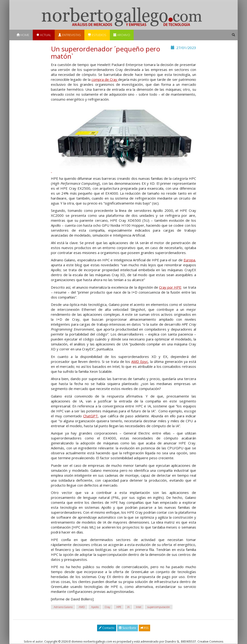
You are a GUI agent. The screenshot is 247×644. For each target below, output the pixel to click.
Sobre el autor (33, 642)
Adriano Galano (63, 607)
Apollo (95, 607)
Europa (189, 260)
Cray (107, 607)
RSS (144, 628)
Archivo (122, 35)
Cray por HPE (170, 287)
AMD (82, 607)
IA (128, 607)
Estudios (97, 35)
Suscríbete (128, 628)
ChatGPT (91, 416)
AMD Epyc (140, 361)
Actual (44, 35)
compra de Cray (105, 79)
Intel (139, 607)
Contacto (107, 628)
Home (23, 35)
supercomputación (159, 607)
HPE (119, 607)
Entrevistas (70, 35)
